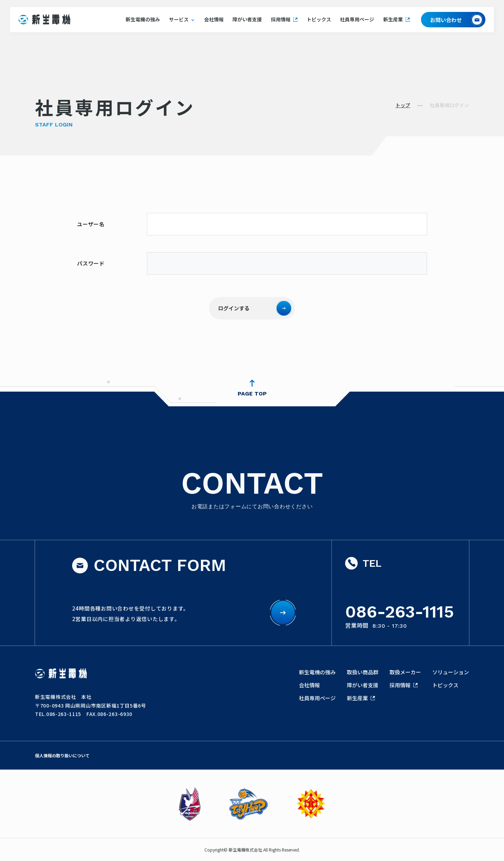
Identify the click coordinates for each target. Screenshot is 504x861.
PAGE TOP (252, 394)
